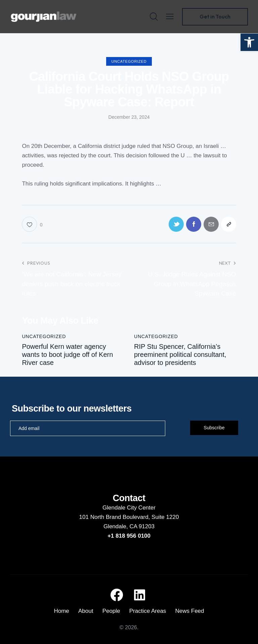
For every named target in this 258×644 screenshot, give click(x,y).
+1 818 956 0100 (129, 536)
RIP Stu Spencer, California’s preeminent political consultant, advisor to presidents (180, 355)
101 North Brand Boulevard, (115, 517)
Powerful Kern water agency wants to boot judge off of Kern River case (67, 355)
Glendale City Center (129, 508)
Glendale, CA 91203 (129, 526)
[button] (249, 42)
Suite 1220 (165, 517)
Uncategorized (129, 61)
